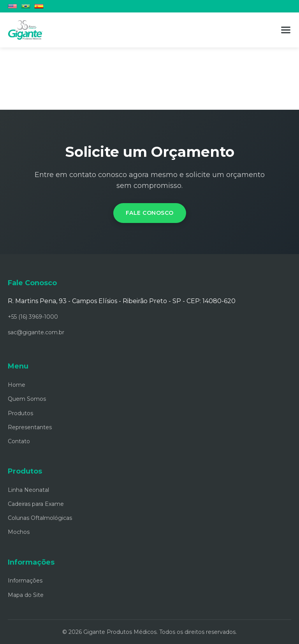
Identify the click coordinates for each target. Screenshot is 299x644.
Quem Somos (27, 399)
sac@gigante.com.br (36, 332)
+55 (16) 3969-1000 (33, 317)
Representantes (30, 427)
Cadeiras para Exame (36, 504)
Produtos (20, 413)
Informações (25, 581)
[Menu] (286, 30)
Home (17, 385)
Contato (19, 441)
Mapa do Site (26, 595)
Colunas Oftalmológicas (40, 518)
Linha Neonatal (28, 490)
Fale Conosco (150, 213)
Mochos (19, 532)
